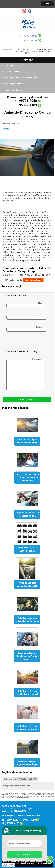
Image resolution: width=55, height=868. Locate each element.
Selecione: (8, 779)
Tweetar (6, 128)
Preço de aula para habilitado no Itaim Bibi (27, 584)
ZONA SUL (33, 779)
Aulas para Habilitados (11, 72)
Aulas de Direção (9, 66)
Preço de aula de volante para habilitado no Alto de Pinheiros (27, 478)
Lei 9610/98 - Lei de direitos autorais (18, 798)
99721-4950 (30, 36)
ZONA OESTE (21, 779)
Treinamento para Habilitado (13, 90)
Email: (25, 317)
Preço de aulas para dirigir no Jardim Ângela (27, 763)
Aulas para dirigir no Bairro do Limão (27, 549)
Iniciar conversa (25, 855)
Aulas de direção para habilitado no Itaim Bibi (27, 441)
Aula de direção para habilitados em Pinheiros (27, 619)
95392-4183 (30, 40)
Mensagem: (25, 374)
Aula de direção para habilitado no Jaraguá (27, 728)
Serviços (27, 60)
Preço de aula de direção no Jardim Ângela (27, 514)
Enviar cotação (27, 400)
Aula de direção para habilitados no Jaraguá (27, 693)
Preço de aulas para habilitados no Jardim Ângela (27, 656)
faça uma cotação (33, 280)
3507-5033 (12, 820)
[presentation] (24, 342)
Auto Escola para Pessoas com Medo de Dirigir (20, 78)
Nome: (25, 305)
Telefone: (25, 329)
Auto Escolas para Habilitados (13, 84)
